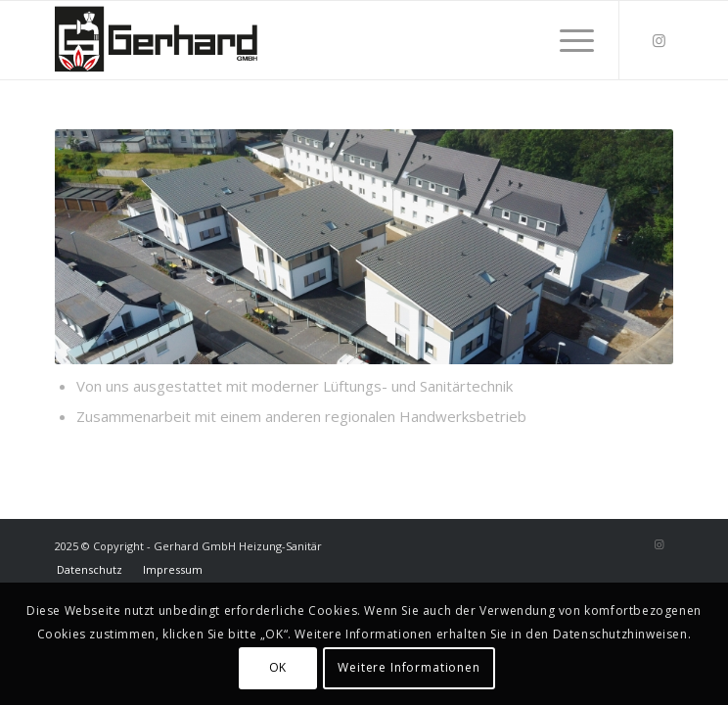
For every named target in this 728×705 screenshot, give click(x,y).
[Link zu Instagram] (659, 41)
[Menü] (567, 40)
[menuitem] (567, 40)
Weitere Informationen (409, 667)
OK (278, 667)
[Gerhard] (302, 40)
